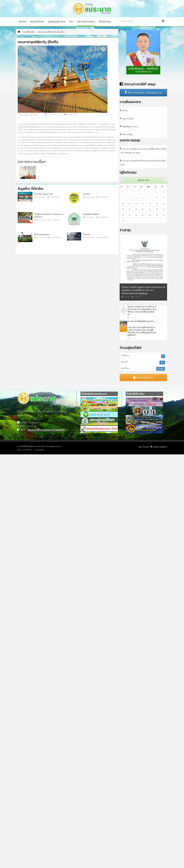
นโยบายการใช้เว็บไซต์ (24, 450)
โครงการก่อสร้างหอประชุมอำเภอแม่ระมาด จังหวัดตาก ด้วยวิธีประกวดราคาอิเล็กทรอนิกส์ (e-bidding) (143, 290)
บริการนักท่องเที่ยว (84, 21)
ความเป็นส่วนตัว (39, 450)
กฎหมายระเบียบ (127, 118)
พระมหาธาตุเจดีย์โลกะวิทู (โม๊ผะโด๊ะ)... (52, 32)
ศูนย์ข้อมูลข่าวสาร (55, 21)
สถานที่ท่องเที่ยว (29, 32)
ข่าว (70, 21)
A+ (32, 115)
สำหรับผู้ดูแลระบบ (143, 377)
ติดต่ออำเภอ (103, 21)
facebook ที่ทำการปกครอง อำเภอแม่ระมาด (46, 430)
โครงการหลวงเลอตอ (42, 234)
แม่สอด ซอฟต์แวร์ (159, 447)
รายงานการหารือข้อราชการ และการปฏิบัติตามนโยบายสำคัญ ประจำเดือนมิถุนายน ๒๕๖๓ (143, 151)
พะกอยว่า (87, 194)
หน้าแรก (21, 21)
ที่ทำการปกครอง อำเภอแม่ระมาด (143, 93)
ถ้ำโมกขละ (87, 234)
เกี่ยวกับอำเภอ (36, 21)
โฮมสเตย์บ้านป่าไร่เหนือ (91, 214)
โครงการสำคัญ (126, 134)
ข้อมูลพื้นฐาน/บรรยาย (129, 126)
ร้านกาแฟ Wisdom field (43, 194)
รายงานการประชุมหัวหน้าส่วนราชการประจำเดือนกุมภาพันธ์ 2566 (143, 162)
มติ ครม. (124, 110)
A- (37, 115)
